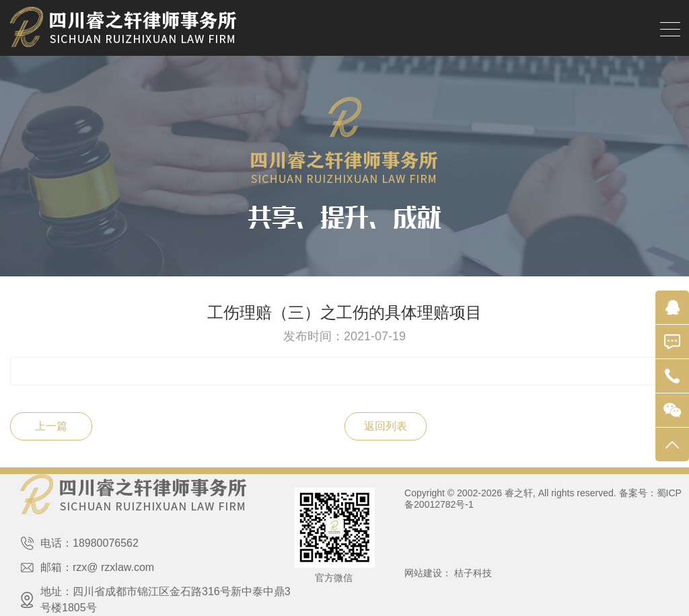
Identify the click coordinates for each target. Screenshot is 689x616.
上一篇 (51, 426)
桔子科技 (473, 573)
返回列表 (386, 426)
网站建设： (428, 573)
